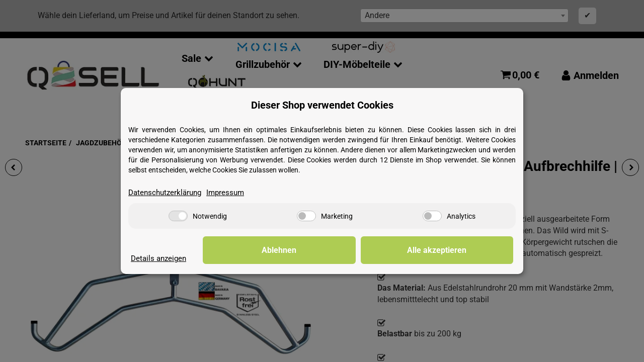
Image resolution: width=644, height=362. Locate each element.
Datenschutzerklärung (167, 192)
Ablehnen (357, 250)
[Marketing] (306, 216)
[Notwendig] (178, 216)
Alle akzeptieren (463, 250)
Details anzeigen (160, 258)
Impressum (231, 192)
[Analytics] (432, 216)
